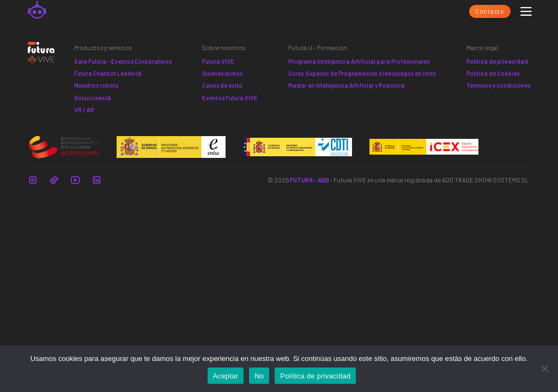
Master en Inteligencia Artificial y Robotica (347, 85)
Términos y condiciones (498, 85)
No (259, 376)
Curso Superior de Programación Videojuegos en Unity (362, 73)
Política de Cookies (493, 73)
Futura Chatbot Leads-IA (108, 73)
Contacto (490, 11)
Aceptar (226, 376)
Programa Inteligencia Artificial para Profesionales (359, 61)
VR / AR (84, 110)
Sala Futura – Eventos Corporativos (123, 61)
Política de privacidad (497, 61)
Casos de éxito (222, 85)
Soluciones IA (93, 98)
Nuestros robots (96, 85)
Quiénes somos (222, 73)
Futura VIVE (218, 61)
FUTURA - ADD (310, 180)
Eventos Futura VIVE (230, 98)
